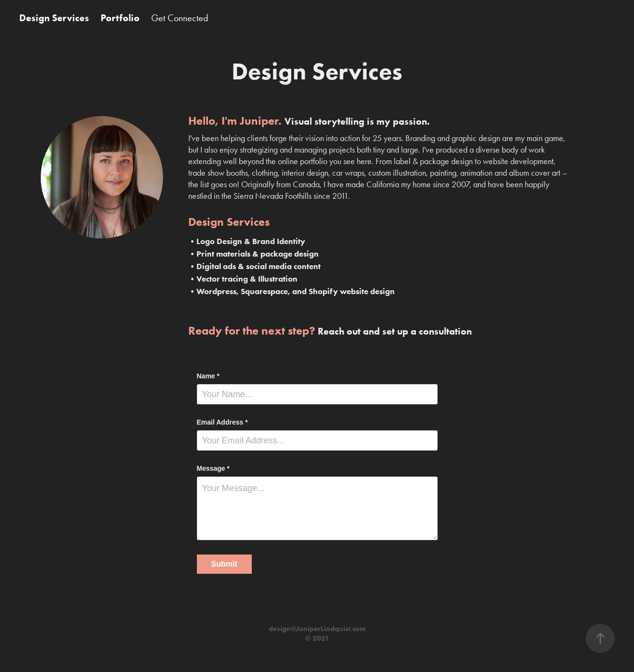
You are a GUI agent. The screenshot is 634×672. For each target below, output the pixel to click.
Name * (208, 376)
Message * (213, 468)
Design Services (54, 18)
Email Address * (222, 422)
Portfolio (120, 18)
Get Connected (180, 18)
